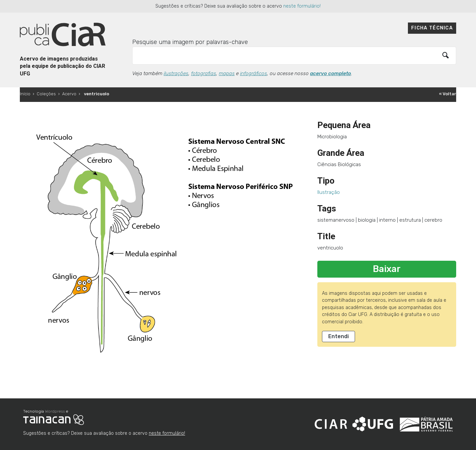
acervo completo (331, 73)
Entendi (338, 336)
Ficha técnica (432, 28)
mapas (227, 73)
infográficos (254, 73)
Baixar (387, 269)
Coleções (46, 94)
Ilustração (329, 192)
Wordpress (55, 411)
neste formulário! (302, 6)
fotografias (204, 73)
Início (25, 94)
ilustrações (176, 73)
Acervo (69, 94)
